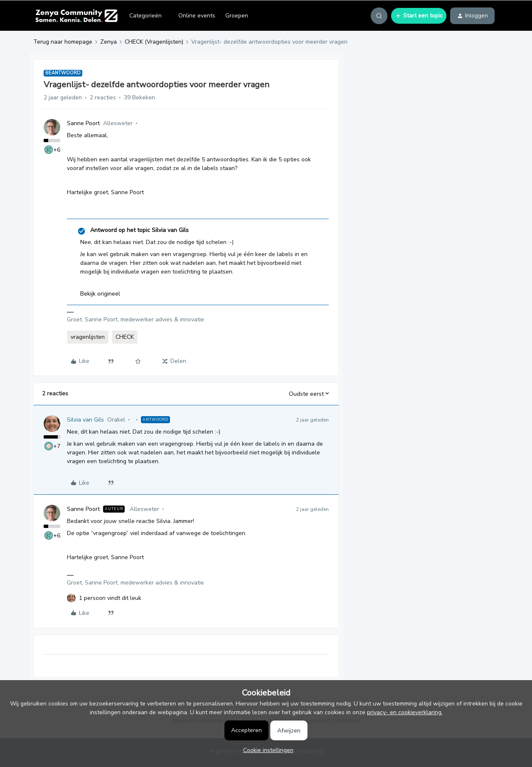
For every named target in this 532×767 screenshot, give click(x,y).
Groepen (237, 16)
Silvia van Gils (85, 420)
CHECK (125, 337)
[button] (419, 16)
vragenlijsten (88, 337)
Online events (197, 16)
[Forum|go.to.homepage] (76, 16)
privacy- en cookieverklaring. (405, 712)
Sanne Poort (83, 123)
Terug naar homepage (63, 42)
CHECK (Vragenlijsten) (154, 42)
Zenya (108, 42)
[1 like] (110, 598)
